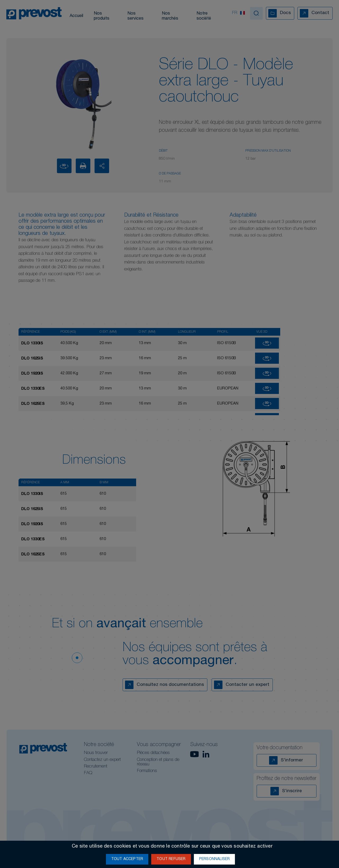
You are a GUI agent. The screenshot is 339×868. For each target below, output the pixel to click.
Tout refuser (171, 859)
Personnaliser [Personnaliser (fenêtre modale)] (215, 859)
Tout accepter (127, 859)
